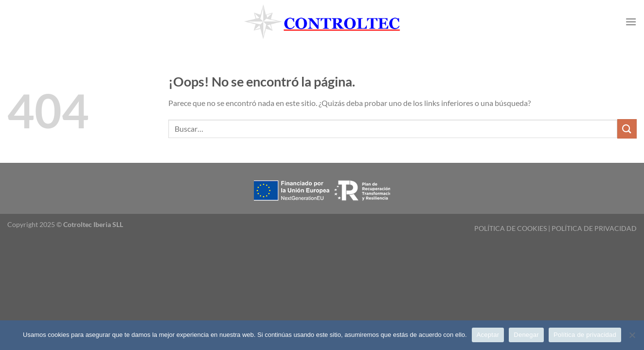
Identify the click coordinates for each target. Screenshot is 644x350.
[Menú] (631, 22)
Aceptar (488, 335)
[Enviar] (627, 129)
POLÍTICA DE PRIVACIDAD (594, 228)
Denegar (526, 335)
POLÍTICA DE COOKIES (510, 228)
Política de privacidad (585, 335)
